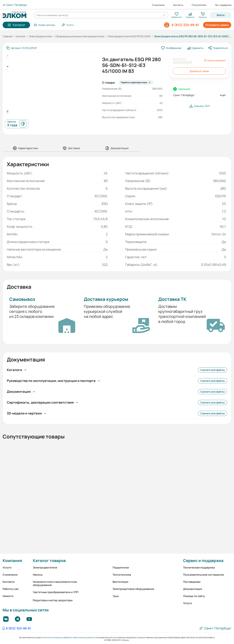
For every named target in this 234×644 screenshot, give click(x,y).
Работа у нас (11, 589)
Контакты (178, 5)
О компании (158, 5)
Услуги (7, 567)
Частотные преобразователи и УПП (56, 592)
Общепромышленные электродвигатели (80, 36)
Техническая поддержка (199, 567)
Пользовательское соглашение (204, 575)
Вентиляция (120, 582)
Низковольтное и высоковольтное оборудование (55, 583)
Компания (12, 560)
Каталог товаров (49, 560)
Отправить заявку (217, 25)
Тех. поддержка (223, 5)
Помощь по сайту (194, 596)
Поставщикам (192, 582)
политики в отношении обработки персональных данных (68, 637)
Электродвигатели (40, 36)
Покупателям (199, 5)
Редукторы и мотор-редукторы (53, 600)
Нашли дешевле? (215, 60)
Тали (116, 596)
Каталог (21, 36)
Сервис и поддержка (203, 560)
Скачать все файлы (213, 370)
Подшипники (121, 567)
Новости (8, 596)
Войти (221, 15)
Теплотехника (122, 575)
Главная (8, 36)
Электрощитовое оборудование (133, 589)
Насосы (38, 575)
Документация (193, 589)
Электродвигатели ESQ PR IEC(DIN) (129, 36)
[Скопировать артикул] (22, 48)
